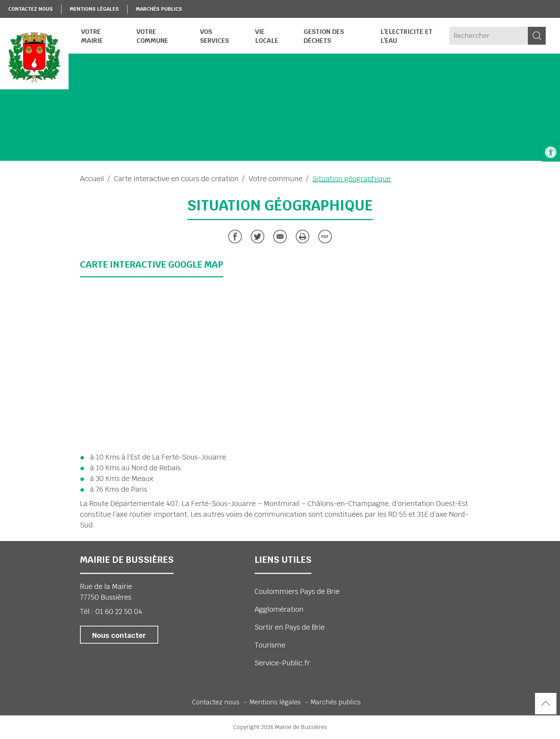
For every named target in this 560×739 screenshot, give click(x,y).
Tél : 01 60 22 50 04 (111, 611)
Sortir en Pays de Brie (290, 627)
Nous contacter (119, 635)
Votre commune (276, 179)
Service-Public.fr (282, 663)
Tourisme (270, 645)
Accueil (92, 179)
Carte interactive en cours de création (176, 179)
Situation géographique (352, 179)
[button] (551, 152)
